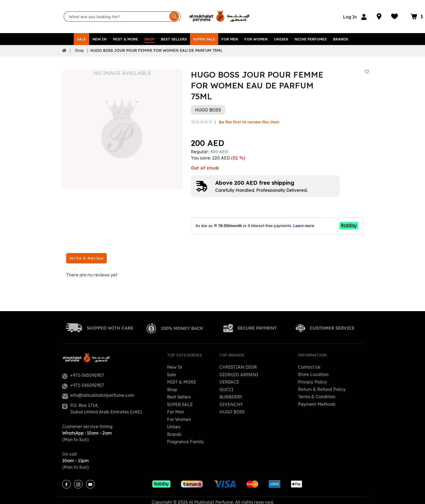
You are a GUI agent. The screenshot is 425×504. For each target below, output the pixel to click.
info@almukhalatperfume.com (102, 392)
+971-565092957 (87, 372)
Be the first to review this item (249, 119)
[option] (122, 126)
